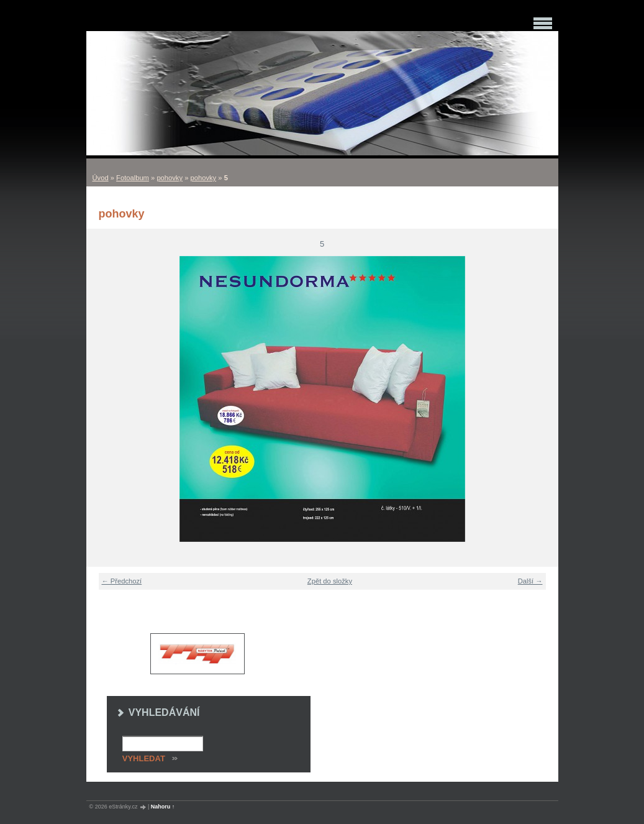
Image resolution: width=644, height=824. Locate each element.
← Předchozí (122, 581)
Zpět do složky (330, 581)
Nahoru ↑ (163, 807)
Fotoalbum (133, 178)
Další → (530, 581)
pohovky (170, 178)
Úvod (101, 178)
